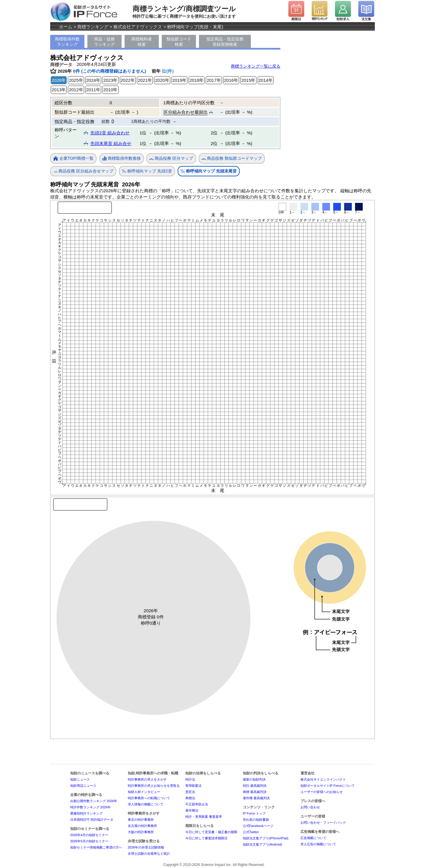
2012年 (76, 90)
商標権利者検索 (142, 42)
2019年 (179, 80)
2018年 (197, 80)
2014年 (266, 80)
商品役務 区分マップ (171, 158)
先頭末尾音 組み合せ (111, 143)
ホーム (66, 27)
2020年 (162, 80)
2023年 (110, 80)
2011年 (93, 90)
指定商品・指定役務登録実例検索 (225, 42)
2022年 (128, 80)
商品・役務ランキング (104, 42)
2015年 (248, 80)
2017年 (214, 80)
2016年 (231, 80)
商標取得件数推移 (122, 159)
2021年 (145, 80)
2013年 (59, 90)
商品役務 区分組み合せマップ (83, 171)
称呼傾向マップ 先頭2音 (147, 171)
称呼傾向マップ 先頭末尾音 (209, 171)
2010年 (110, 90)
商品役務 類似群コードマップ (232, 158)
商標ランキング (93, 27)
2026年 (59, 80)
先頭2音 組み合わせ (110, 133)
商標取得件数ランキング (67, 42)
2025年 (76, 80)
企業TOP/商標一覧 (73, 159)
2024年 (93, 80)
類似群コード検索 (179, 42)
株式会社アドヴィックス (138, 27)
